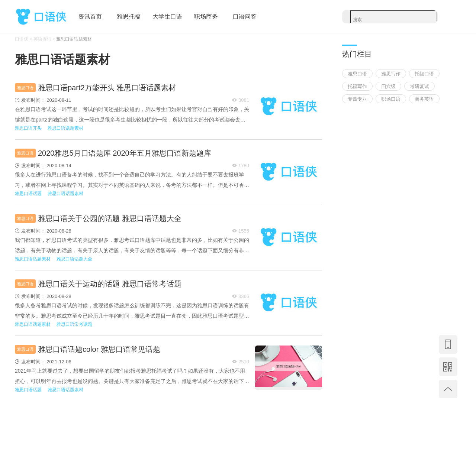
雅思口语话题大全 (74, 259)
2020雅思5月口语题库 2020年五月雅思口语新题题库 (125, 153)
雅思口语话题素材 (74, 39)
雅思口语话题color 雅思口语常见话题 (99, 349)
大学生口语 (167, 17)
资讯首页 (90, 17)
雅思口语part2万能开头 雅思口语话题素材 (107, 88)
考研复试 (419, 86)
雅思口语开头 (28, 128)
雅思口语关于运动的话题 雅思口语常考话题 (110, 284)
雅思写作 (391, 74)
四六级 (388, 86)
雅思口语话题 (28, 194)
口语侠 (41, 17)
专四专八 (357, 99)
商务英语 (424, 99)
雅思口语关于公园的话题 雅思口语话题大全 (110, 218)
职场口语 (391, 99)
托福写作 (357, 86)
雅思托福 (129, 17)
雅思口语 (25, 88)
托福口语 (424, 74)
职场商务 (206, 17)
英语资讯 (42, 39)
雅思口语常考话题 (74, 324)
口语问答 (245, 17)
